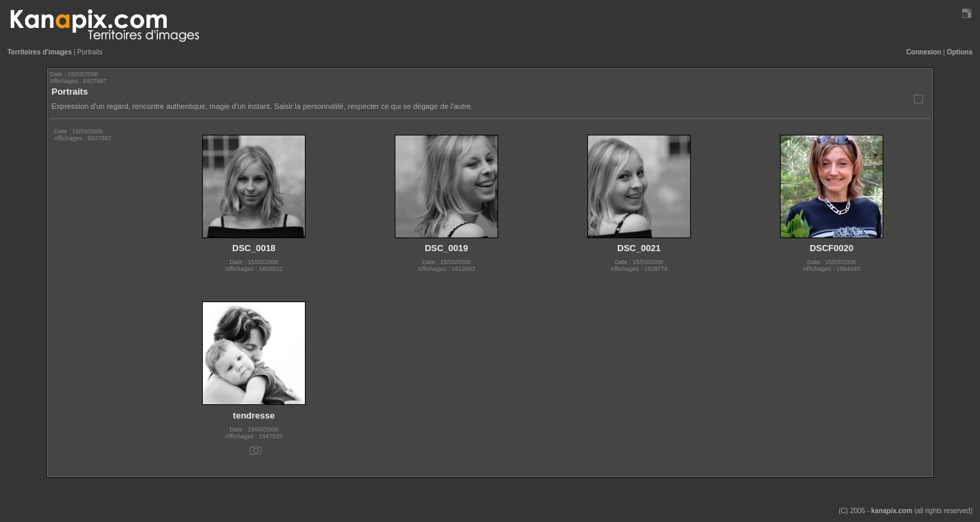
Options (960, 52)
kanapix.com (892, 511)
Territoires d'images (39, 52)
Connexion (924, 52)
